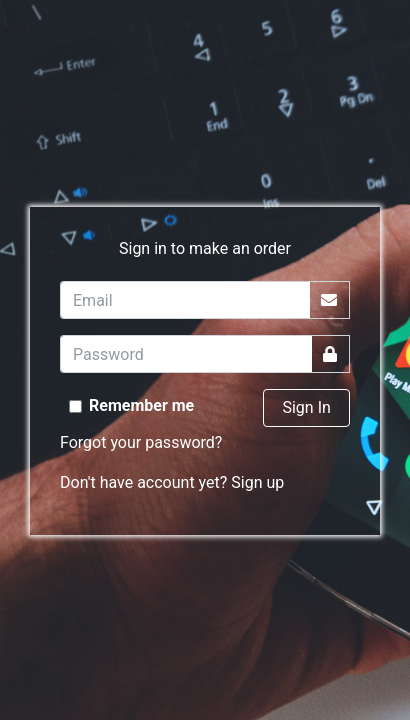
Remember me (141, 405)
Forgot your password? (141, 442)
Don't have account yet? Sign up (172, 482)
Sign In (306, 407)
